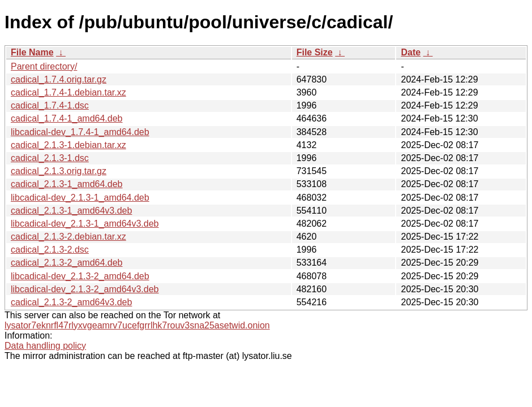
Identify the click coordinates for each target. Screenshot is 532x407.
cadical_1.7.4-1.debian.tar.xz (68, 92)
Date (411, 52)
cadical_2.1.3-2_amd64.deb (66, 263)
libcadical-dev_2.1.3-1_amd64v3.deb (85, 224)
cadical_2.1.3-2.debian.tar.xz (68, 237)
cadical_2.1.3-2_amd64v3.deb (71, 302)
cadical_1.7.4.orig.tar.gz (59, 79)
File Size (315, 52)
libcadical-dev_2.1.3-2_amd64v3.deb (85, 289)
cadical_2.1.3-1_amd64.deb (66, 184)
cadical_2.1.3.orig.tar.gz (59, 171)
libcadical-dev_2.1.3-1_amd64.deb (80, 198)
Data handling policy (45, 346)
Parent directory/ (44, 66)
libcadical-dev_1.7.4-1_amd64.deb (80, 132)
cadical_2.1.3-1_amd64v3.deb (71, 211)
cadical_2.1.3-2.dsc (50, 250)
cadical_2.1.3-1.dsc (50, 158)
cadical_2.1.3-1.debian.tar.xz (68, 145)
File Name (32, 52)
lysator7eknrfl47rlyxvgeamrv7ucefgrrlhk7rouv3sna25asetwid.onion (137, 325)
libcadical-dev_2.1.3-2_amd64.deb (80, 276)
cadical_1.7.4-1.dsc (50, 105)
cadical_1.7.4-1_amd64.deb (66, 118)
